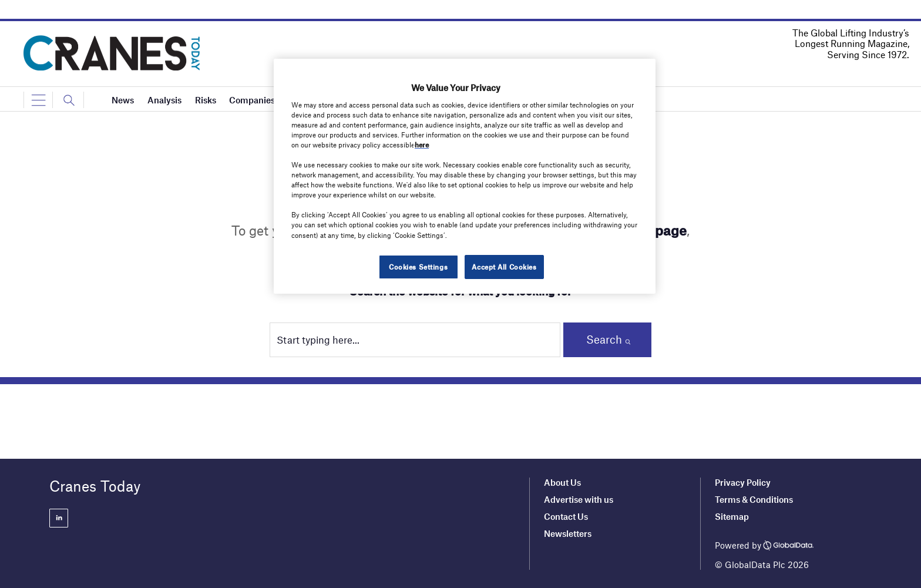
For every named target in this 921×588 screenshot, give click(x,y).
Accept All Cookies (504, 267)
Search (604, 339)
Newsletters (569, 533)
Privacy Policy (743, 482)
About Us (562, 482)
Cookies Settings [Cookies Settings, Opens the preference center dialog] (418, 267)
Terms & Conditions (754, 499)
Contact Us (566, 516)
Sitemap (732, 516)
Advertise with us (579, 499)
